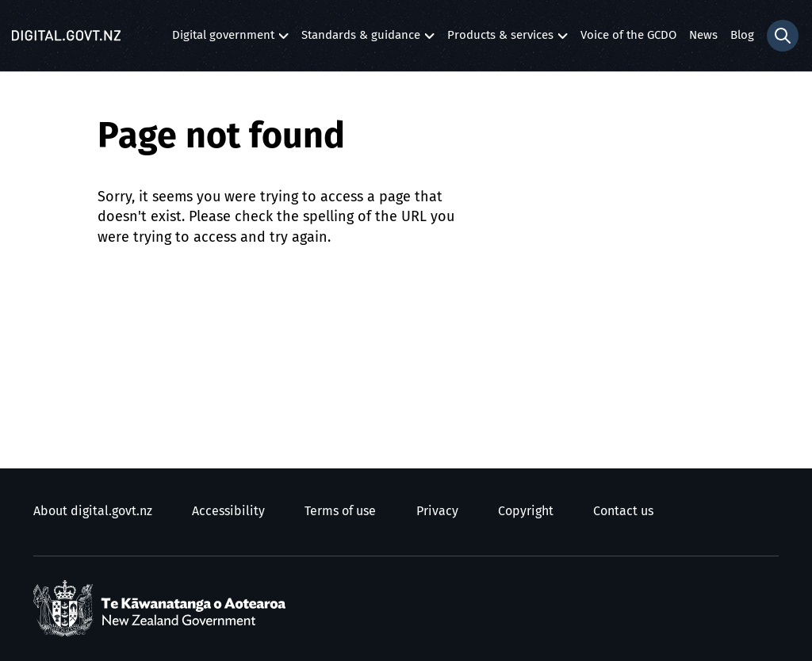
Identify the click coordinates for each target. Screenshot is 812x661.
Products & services (500, 39)
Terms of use (340, 511)
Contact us (623, 511)
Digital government (223, 39)
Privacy (437, 511)
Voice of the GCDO (628, 35)
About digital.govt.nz (93, 511)
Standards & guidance (361, 39)
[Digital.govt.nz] (66, 36)
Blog (742, 35)
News (703, 35)
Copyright (526, 511)
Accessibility (228, 511)
